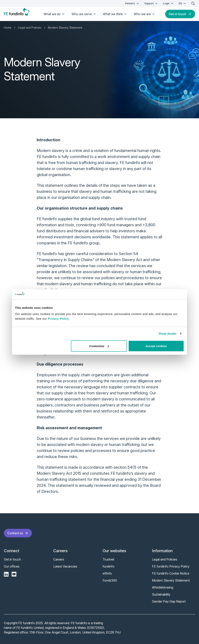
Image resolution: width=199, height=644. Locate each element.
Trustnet (108, 559)
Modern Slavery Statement (65, 28)
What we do (54, 14)
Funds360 (110, 580)
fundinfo (109, 566)
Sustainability (161, 594)
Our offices (12, 566)
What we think (115, 14)
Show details (168, 334)
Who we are (145, 14)
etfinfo (107, 573)
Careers (59, 559)
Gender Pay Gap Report (169, 601)
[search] (193, 4)
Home (8, 28)
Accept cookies (156, 346)
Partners (132, 3)
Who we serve (84, 14)
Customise (99, 346)
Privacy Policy (58, 318)
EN (183, 3)
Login (169, 3)
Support (151, 3)
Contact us (18, 533)
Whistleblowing (163, 587)
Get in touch (180, 14)
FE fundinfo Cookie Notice (171, 573)
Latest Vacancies (65, 566)
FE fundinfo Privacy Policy (171, 566)
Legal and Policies (30, 28)
